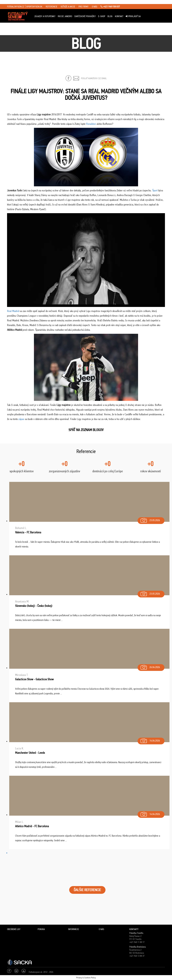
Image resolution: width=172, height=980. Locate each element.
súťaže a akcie (68, 7)
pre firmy (83, 7)
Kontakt (119, 16)
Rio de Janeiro (65, 16)
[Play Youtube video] (86, 260)
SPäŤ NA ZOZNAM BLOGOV (86, 430)
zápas (21, 419)
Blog (110, 16)
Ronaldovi (91, 124)
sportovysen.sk (34, 7)
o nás (95, 7)
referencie (51, 7)
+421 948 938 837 (110, 7)
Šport (155, 190)
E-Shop (102, 16)
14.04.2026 (150, 740)
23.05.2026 (150, 520)
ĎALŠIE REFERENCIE (87, 890)
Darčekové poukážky (85, 16)
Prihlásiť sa (133, 16)
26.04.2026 (150, 666)
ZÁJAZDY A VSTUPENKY (45, 16)
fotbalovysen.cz (16, 7)
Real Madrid (13, 311)
